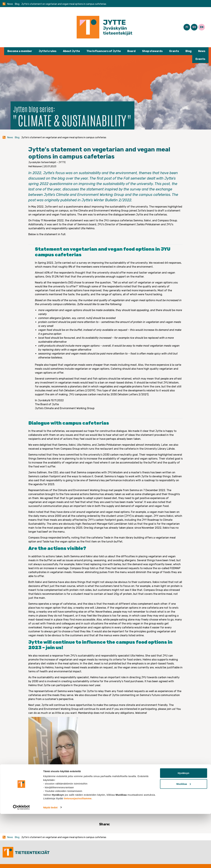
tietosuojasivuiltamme (78, 852)
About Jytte (71, 51)
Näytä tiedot (50, 861)
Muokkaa (184, 838)
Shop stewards (152, 51)
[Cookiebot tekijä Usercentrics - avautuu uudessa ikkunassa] (21, 862)
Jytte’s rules (48, 51)
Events (200, 59)
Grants (174, 51)
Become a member (20, 51)
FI (187, 27)
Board (131, 51)
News (10, 4)
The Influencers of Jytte (104, 51)
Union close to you (60, 800)
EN (202, 27)
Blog (17, 4)
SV (194, 27)
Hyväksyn (183, 827)
